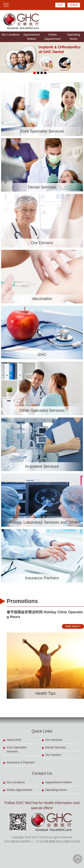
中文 (60, 5)
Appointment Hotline (31, 37)
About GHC (14, 740)
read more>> (72, 626)
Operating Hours (74, 37)
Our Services (54, 740)
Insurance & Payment (21, 762)
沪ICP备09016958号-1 (18, 842)
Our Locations (10, 35)
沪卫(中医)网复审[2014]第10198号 (58, 842)
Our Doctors (53, 755)
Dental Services (56, 747)
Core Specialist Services (16, 749)
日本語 (74, 5)
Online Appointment (53, 37)
